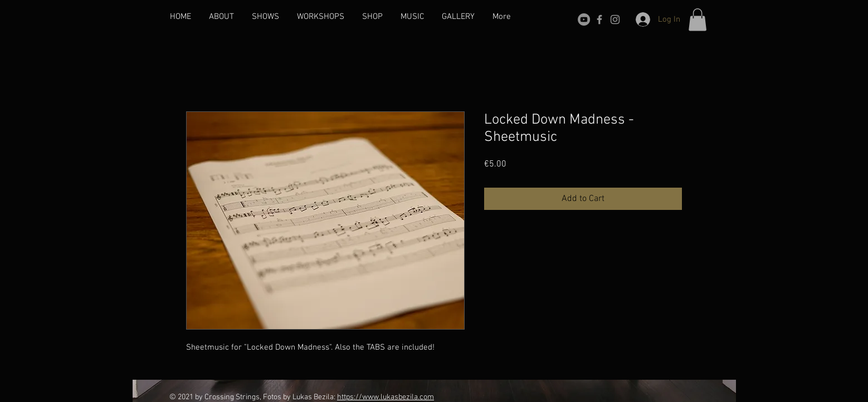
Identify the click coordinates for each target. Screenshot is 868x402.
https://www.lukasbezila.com (386, 397)
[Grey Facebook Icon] (599, 19)
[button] (698, 20)
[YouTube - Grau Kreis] (584, 19)
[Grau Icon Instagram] (615, 19)
